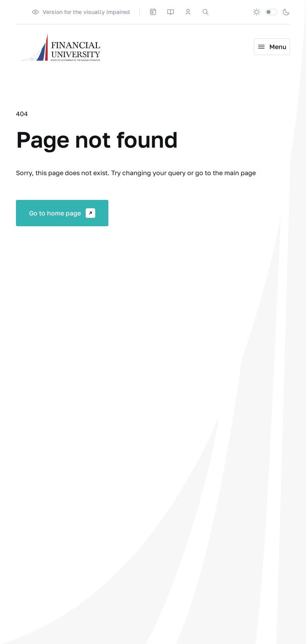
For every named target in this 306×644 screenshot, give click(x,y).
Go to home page (62, 213)
